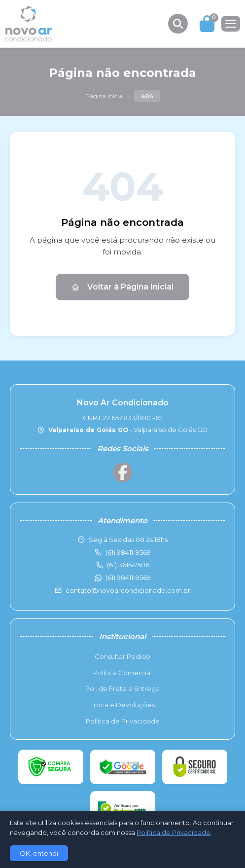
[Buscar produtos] (178, 24)
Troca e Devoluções (122, 705)
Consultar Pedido (122, 656)
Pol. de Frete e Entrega (122, 688)
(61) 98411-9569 (128, 578)
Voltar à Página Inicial (122, 287)
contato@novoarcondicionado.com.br (128, 590)
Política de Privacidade (123, 721)
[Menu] (231, 24)
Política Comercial (122, 673)
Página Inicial (105, 96)
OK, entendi (39, 853)
